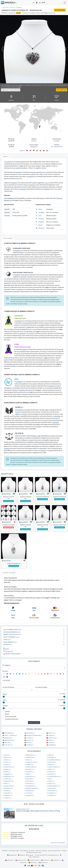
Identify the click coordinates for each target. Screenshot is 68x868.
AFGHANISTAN (9, 733)
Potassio (41, 219)
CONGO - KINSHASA (11, 735)
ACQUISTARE (60, 10)
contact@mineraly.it (53, 855)
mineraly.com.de (33, 860)
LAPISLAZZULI (31, 776)
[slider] (4, 697)
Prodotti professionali (12, 654)
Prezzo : (5, 694)
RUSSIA (29, 743)
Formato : (6, 706)
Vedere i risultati (34, 723)
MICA (50, 779)
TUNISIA (52, 743)
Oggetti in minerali (11, 637)
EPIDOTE (7, 772)
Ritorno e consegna (41, 851)
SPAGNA (52, 735)
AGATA (7, 755)
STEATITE (29, 793)
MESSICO (30, 740)
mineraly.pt (33, 862)
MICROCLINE (9, 781)
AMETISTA (8, 757)
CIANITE (7, 765)
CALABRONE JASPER (54, 760)
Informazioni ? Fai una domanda (11, 90)
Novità (6, 649)
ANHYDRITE (52, 757)
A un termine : (7, 680)
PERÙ (51, 740)
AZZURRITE (52, 795)
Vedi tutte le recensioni (58, 843)
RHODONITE (8, 788)
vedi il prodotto (8, 501)
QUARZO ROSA (31, 786)
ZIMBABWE (52, 745)
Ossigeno (41, 212)
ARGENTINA (31, 733)
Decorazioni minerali (12, 632)
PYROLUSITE (30, 784)
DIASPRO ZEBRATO (54, 767)
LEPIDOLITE (8, 779)
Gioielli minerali (10, 642)
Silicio (40, 209)
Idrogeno (41, 222)
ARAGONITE (30, 795)
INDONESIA (8, 738)
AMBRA (51, 755)
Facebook (21, 855)
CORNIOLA (30, 765)
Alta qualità (8, 651)
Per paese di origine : (42, 687)
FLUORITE (52, 772)
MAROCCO (52, 738)
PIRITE (7, 784)
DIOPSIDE (7, 769)
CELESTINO (52, 762)
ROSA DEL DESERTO (32, 788)
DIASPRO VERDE (31, 767)
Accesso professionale (54, 851)
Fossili (7, 639)
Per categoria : (7, 665)
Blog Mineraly (12, 855)
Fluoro (41, 225)
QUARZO (52, 784)
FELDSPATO (30, 772)
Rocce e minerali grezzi (12, 630)
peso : (5, 700)
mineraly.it (45, 860)
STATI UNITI (8, 745)
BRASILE (52, 733)
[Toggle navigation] (65, 3)
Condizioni (5, 851)
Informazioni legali (14, 851)
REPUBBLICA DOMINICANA (34, 735)
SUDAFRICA (30, 745)
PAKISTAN (8, 743)
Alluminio (41, 228)
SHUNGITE (30, 791)
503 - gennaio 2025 (57, 147)
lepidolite (6, 494)
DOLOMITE (30, 769)
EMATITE (51, 769)
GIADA (29, 774)
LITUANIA (30, 738)
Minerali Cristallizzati (12, 634)
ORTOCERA (30, 781)
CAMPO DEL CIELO (32, 762)
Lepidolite (57, 141)
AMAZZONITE (31, 755)
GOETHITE (52, 774)
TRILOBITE (8, 798)
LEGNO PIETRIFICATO (55, 776)
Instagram (30, 855)
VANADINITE (8, 795)
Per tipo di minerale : (9, 687)
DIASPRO (52, 765)
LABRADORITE (9, 776)
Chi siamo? (32, 851)
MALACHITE (30, 779)
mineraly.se (43, 862)
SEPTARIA (7, 791)
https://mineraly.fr (34, 857)
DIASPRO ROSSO (9, 767)
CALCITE (7, 762)
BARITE (29, 760)
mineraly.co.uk (21, 860)
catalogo (6, 7)
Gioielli (12, 7)
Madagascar (34, 147)
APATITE (7, 760)
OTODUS (51, 781)
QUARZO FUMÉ (9, 786)
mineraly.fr (9, 860)
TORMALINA (52, 793)
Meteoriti (8, 644)
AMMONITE (30, 757)
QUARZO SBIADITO (54, 786)
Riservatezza (24, 851)
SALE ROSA (52, 788)
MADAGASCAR (10, 740)
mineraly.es (56, 860)
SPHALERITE (8, 793)
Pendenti (19, 7)
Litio (40, 215)
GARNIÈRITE (8, 774)
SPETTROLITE (53, 791)
